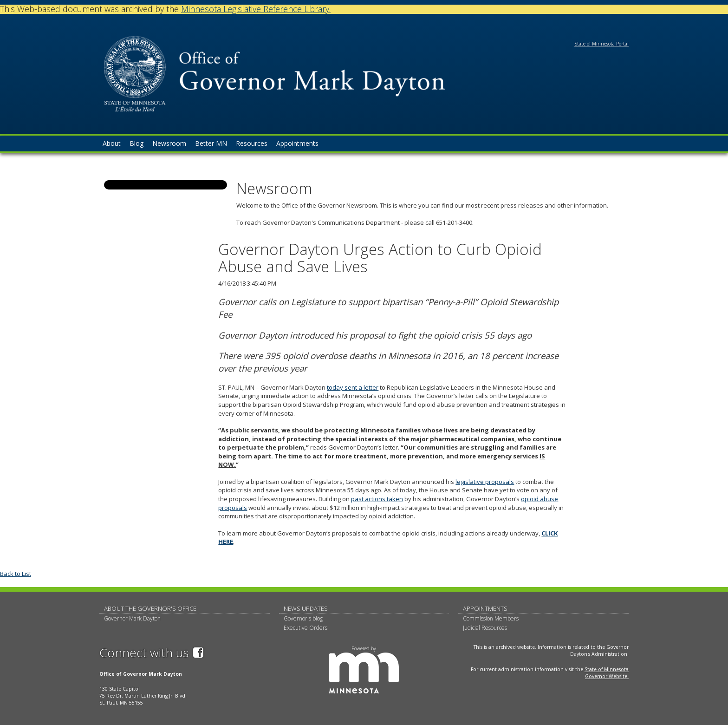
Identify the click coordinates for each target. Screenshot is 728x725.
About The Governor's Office (150, 608)
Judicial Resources (485, 628)
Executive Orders (305, 628)
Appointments (485, 608)
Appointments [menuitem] (297, 143)
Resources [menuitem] (252, 143)
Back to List (16, 574)
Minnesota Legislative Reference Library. (256, 9)
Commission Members (491, 618)
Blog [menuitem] (136, 143)
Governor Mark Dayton (132, 618)
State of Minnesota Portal (601, 44)
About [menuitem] (112, 143)
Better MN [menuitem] (211, 143)
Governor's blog (303, 618)
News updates (306, 608)
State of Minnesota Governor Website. (607, 673)
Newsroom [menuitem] (169, 143)
